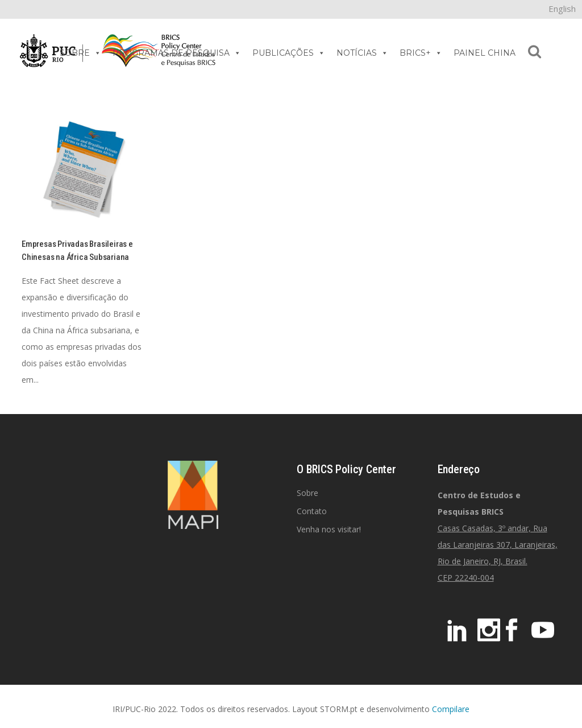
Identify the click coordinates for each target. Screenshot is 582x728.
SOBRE (80, 53)
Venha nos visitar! (329, 529)
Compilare (451, 709)
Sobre (307, 493)
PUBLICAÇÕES (289, 53)
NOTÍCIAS (362, 53)
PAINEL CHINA (485, 53)
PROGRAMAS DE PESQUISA (177, 53)
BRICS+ (421, 53)
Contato (312, 511)
